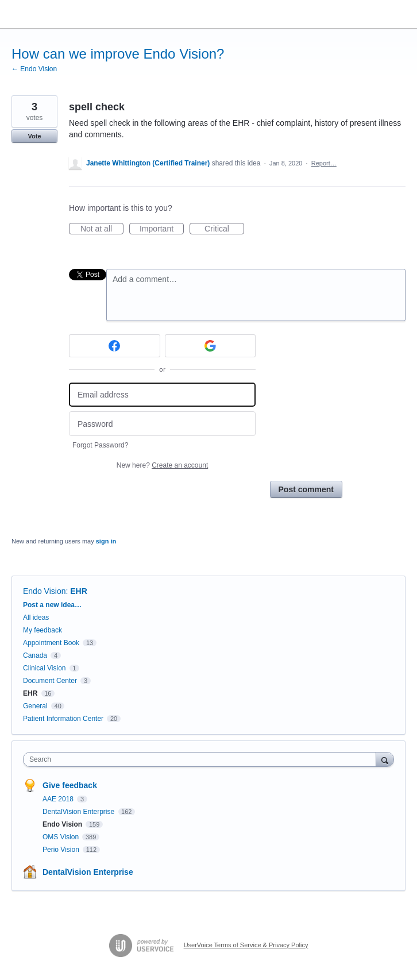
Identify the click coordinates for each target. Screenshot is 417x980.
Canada (35, 655)
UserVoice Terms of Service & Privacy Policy (246, 945)
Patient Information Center (63, 719)
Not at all (102, 229)
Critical (224, 229)
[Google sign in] (211, 346)
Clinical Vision (44, 668)
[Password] (162, 424)
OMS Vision (61, 837)
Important (162, 229)
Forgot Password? (100, 445)
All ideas (36, 618)
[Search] (385, 759)
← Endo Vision (34, 69)
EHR (79, 591)
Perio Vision (62, 850)
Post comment (306, 489)
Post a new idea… (52, 605)
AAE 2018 (59, 799)
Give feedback (70, 785)
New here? (162, 465)
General (35, 706)
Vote (34, 136)
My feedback (43, 630)
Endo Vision (44, 591)
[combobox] (202, 759)
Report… (324, 163)
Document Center (50, 681)
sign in (106, 541)
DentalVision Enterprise (80, 812)
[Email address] (162, 395)
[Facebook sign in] (115, 346)
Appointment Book (51, 643)
